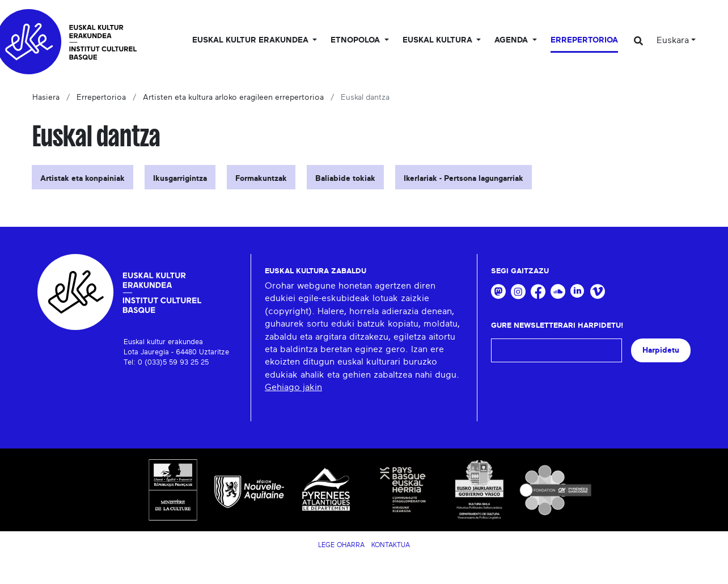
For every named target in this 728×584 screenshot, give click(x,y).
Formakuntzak (261, 179)
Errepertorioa (584, 40)
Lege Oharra (341, 545)
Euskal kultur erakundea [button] (251, 40)
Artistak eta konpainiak (82, 179)
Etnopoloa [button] (356, 40)
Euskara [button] (673, 40)
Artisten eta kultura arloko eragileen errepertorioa (233, 98)
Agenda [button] (512, 40)
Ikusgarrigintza (180, 179)
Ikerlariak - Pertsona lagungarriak (464, 179)
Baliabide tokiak (345, 179)
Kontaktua (391, 545)
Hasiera (46, 98)
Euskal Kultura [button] (439, 40)
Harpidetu (661, 350)
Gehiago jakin (293, 387)
